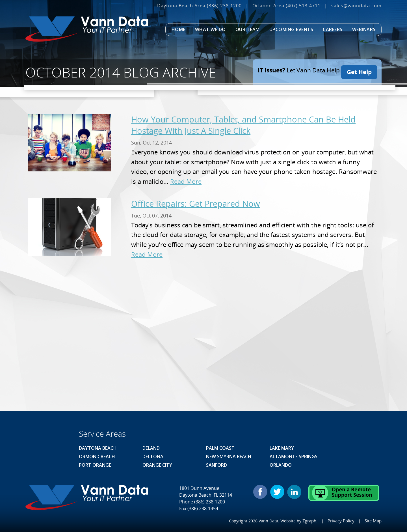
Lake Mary (282, 448)
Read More (186, 181)
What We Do (210, 29)
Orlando (281, 465)
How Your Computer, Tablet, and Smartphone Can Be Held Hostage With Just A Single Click (243, 125)
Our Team (248, 29)
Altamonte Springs (294, 456)
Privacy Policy (342, 521)
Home (178, 29)
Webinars (364, 29)
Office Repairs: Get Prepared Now (196, 203)
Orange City (157, 465)
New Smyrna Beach (229, 456)
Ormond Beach (97, 456)
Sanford (217, 465)
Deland (151, 448)
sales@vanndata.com (356, 6)
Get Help (359, 70)
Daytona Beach (98, 448)
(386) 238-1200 (224, 6)
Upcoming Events (291, 29)
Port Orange (95, 465)
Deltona (153, 456)
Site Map (373, 521)
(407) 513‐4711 (303, 6)
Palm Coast (220, 448)
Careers (333, 29)
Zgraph (311, 521)
